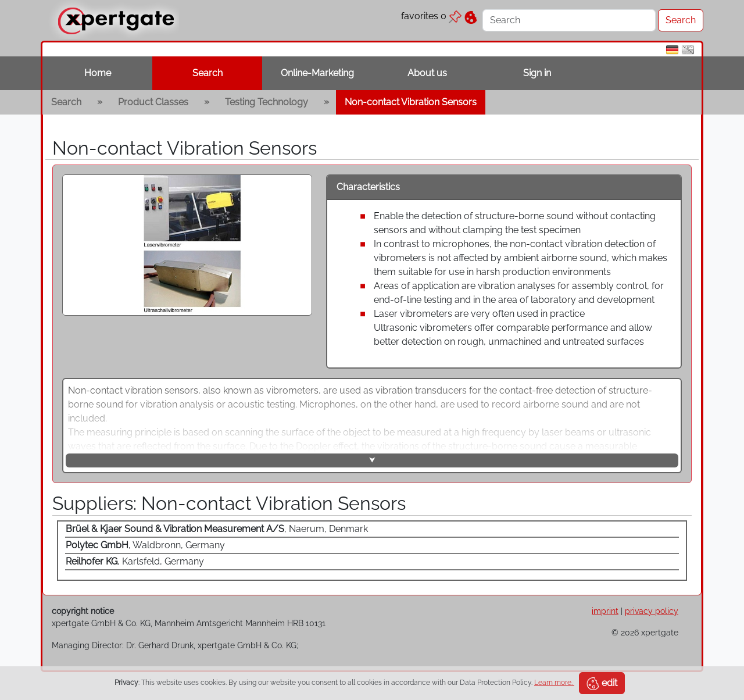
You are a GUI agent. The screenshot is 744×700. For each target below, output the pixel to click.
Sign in (537, 73)
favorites (431, 16)
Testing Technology (267, 102)
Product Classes (153, 102)
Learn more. (554, 683)
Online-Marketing (317, 73)
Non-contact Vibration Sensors (411, 102)
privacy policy (652, 611)
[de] (672, 49)
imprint (605, 611)
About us (427, 73)
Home (98, 73)
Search (208, 73)
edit (602, 684)
